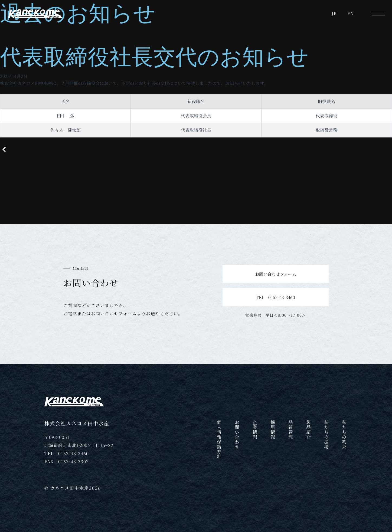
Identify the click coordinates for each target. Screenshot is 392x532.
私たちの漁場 (326, 435)
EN (351, 13)
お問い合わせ (237, 435)
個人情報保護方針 (219, 441)
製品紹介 (308, 430)
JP (334, 13)
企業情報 (255, 430)
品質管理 (290, 430)
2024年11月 (11, 39)
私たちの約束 (344, 435)
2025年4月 (10, 32)
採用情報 (273, 430)
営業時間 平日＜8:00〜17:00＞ (276, 315)
